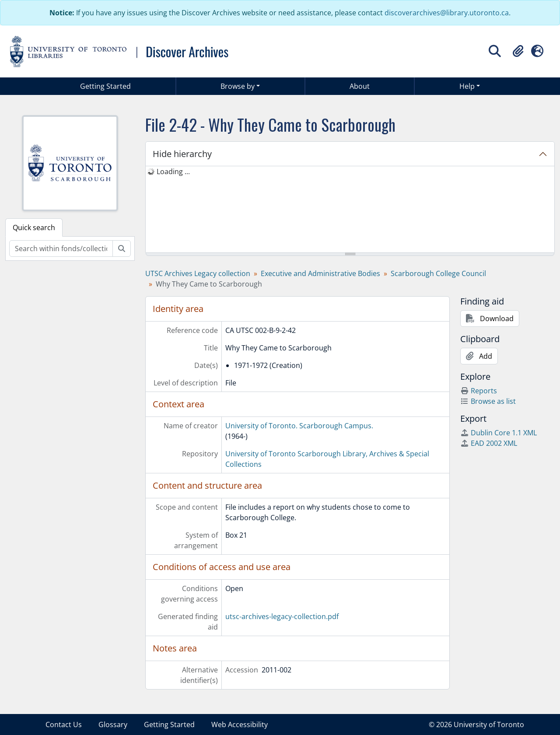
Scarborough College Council (438, 273)
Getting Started (105, 86)
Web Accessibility (240, 724)
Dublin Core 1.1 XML (499, 433)
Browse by (238, 86)
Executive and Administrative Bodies (320, 273)
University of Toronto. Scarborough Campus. (299, 426)
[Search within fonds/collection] (61, 248)
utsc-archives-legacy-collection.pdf (282, 616)
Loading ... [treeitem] (173, 171)
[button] (518, 51)
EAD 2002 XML (489, 443)
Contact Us (64, 724)
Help (467, 86)
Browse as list (488, 401)
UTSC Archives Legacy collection (198, 273)
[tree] (350, 210)
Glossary (113, 724)
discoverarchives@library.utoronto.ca (447, 13)
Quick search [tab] (34, 227)
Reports (479, 391)
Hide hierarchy (182, 154)
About (360, 86)
